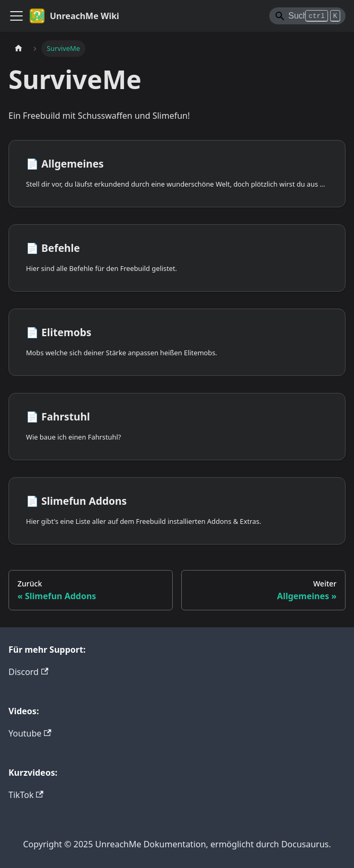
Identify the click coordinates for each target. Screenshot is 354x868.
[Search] (307, 16)
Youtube (30, 733)
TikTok (26, 795)
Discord (28, 672)
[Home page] (19, 49)
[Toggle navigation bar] (16, 16)
